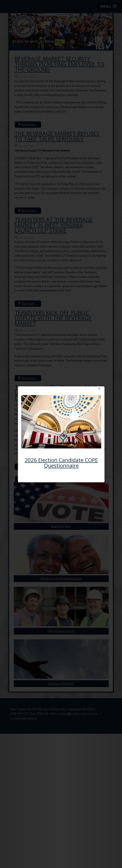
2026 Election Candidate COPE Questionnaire (62, 444)
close (95, 373)
